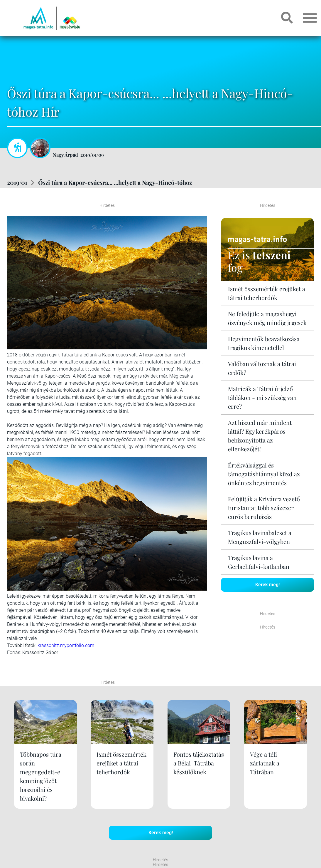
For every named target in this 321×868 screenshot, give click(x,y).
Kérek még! (267, 585)
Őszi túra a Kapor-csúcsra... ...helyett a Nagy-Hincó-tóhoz (115, 182)
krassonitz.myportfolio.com (66, 645)
